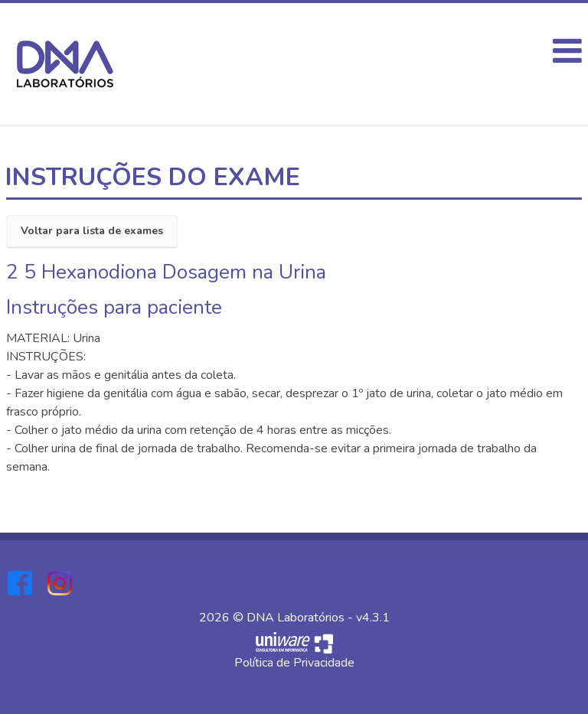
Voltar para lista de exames (92, 231)
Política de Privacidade (294, 663)
